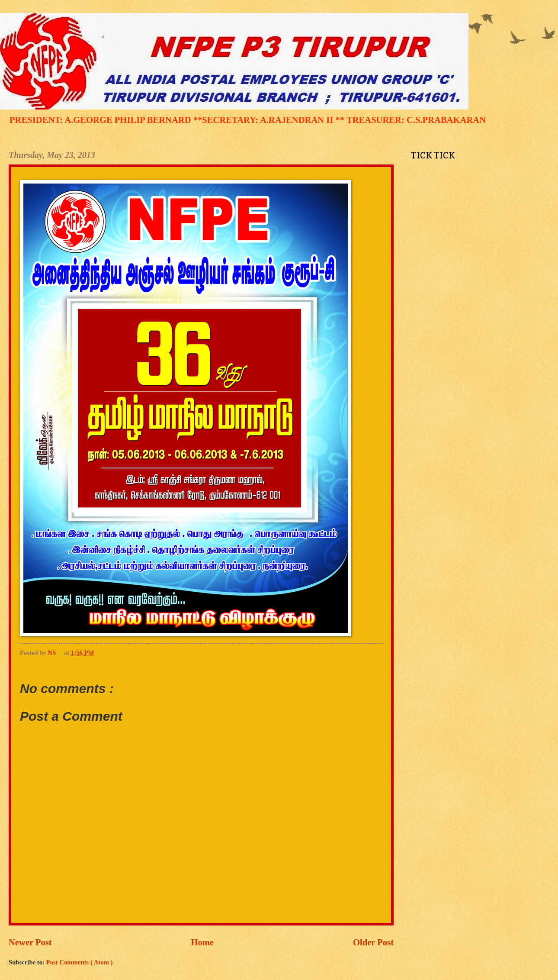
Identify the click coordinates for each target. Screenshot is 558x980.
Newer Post (30, 942)
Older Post (373, 942)
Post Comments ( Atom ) (80, 962)
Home (203, 942)
